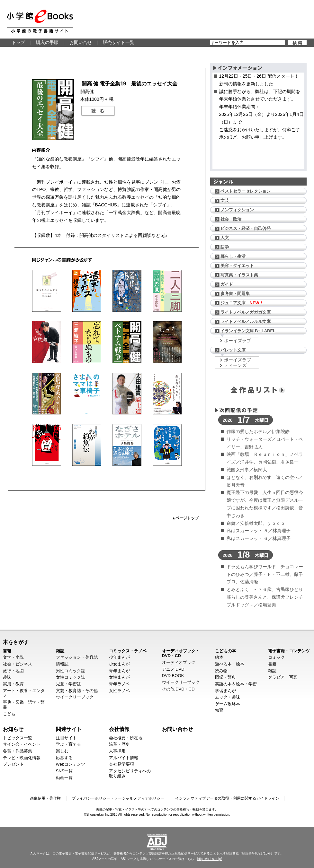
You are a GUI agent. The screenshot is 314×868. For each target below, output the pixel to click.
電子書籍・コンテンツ (289, 651)
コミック (276, 657)
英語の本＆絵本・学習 (236, 684)
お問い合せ (81, 42)
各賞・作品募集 (18, 751)
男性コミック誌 (71, 671)
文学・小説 (13, 657)
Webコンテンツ (71, 764)
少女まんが (119, 664)
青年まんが (119, 671)
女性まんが (119, 677)
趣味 (7, 677)
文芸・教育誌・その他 (77, 691)
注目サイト (66, 738)
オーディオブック (179, 662)
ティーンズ (235, 365)
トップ (18, 42)
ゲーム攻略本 (228, 704)
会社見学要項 (121, 764)
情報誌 (62, 664)
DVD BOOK (173, 676)
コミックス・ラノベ (128, 651)
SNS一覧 (64, 771)
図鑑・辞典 (225, 677)
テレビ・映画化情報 (22, 758)
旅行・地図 (13, 671)
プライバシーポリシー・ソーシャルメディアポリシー (118, 798)
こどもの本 (225, 651)
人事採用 (117, 751)
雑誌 (60, 651)
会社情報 (119, 729)
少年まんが (119, 657)
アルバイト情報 (124, 758)
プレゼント (13, 764)
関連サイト (69, 729)
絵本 (219, 657)
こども (9, 714)
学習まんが (225, 691)
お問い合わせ (177, 729)
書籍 (7, 651)
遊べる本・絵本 (230, 664)
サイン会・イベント (22, 744)
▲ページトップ (185, 518)
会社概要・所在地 (126, 738)
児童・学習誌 (68, 684)
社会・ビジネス (18, 664)
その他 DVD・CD (178, 689)
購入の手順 (47, 42)
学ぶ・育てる (68, 744)
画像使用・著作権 (45, 798)
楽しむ (62, 751)
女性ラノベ (119, 691)
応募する (64, 758)
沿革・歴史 (119, 744)
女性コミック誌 (71, 677)
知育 (219, 710)
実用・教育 (13, 684)
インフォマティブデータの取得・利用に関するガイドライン (227, 798)
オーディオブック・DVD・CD (181, 653)
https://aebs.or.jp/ (210, 859)
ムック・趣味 (228, 697)
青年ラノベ (119, 684)
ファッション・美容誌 (77, 657)
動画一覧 (64, 778)
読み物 (221, 671)
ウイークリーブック (75, 697)
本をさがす (16, 642)
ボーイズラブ (238, 341)
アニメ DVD (173, 669)
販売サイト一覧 (119, 42)
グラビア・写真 (283, 677)
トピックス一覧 (18, 738)
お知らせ (13, 729)
